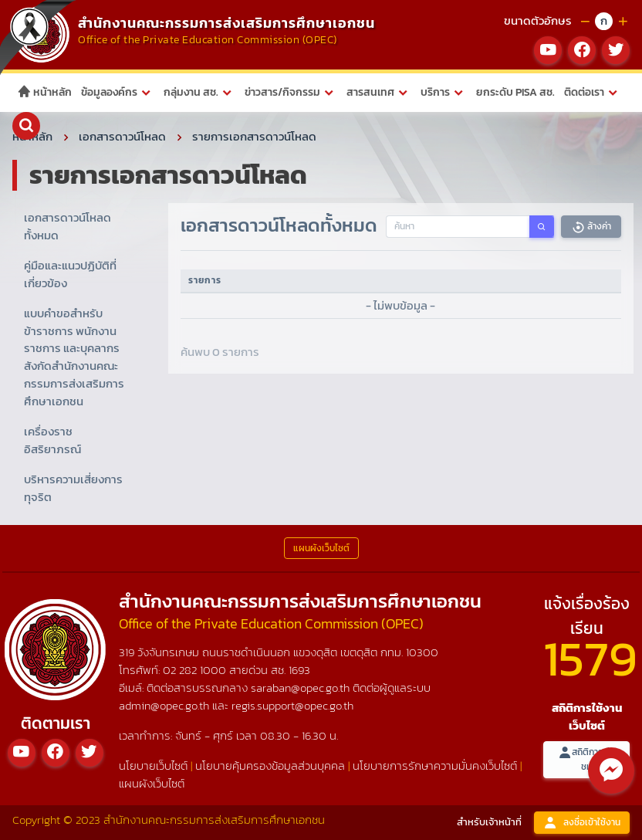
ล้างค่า (591, 227)
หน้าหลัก (44, 92)
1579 (590, 658)
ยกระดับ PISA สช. (515, 92)
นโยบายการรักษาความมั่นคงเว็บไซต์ (435, 765)
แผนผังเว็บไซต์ (152, 783)
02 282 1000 (196, 670)
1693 (299, 670)
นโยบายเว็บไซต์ (153, 765)
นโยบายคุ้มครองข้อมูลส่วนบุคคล (270, 765)
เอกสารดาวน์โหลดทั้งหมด (68, 226)
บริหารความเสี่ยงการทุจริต (73, 488)
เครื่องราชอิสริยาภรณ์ (52, 440)
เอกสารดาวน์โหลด (122, 136)
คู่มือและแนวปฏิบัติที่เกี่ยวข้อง (70, 274)
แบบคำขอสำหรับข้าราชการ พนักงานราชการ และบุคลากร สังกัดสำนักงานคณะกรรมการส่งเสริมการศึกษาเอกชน (74, 357)
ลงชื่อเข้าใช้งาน (582, 823)
